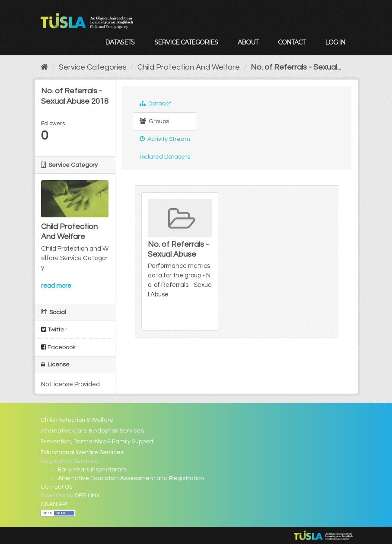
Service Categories (186, 42)
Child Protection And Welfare (189, 67)
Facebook (58, 347)
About (248, 42)
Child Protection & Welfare (77, 420)
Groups (154, 121)
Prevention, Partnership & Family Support (97, 442)
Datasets (120, 42)
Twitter (54, 329)
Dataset (155, 103)
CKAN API (54, 504)
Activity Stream (165, 139)
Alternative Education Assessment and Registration (131, 478)
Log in (335, 42)
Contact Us (56, 487)
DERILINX (88, 496)
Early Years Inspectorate (92, 470)
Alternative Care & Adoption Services (92, 431)
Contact (292, 42)
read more (56, 286)
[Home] (44, 67)
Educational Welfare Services (82, 452)
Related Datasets (165, 157)
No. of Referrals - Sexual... (296, 67)
